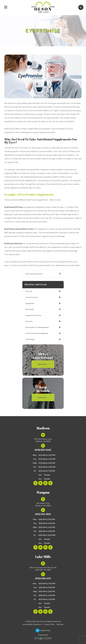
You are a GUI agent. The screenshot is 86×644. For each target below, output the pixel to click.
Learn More (42, 364)
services (29, 291)
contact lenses (32, 297)
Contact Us (42, 397)
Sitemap (60, 624)
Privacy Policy (49, 624)
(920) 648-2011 (43, 578)
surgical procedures (33, 315)
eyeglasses (30, 303)
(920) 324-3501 (43, 514)
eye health (30, 309)
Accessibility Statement (32, 624)
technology (30, 339)
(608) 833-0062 (43, 450)
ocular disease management (37, 333)
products (29, 321)
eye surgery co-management (37, 327)
